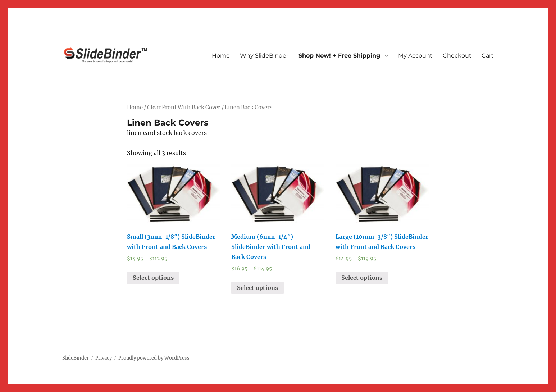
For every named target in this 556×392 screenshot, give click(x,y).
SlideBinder (76, 358)
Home (221, 56)
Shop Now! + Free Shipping (339, 56)
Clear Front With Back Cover (184, 108)
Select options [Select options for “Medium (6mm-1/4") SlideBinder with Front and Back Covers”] (258, 288)
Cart (488, 56)
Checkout (457, 56)
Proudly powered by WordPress (154, 358)
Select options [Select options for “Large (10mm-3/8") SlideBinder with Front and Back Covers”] (362, 278)
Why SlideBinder (264, 56)
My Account (415, 56)
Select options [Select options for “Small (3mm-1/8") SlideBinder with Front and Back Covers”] (153, 278)
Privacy (104, 358)
